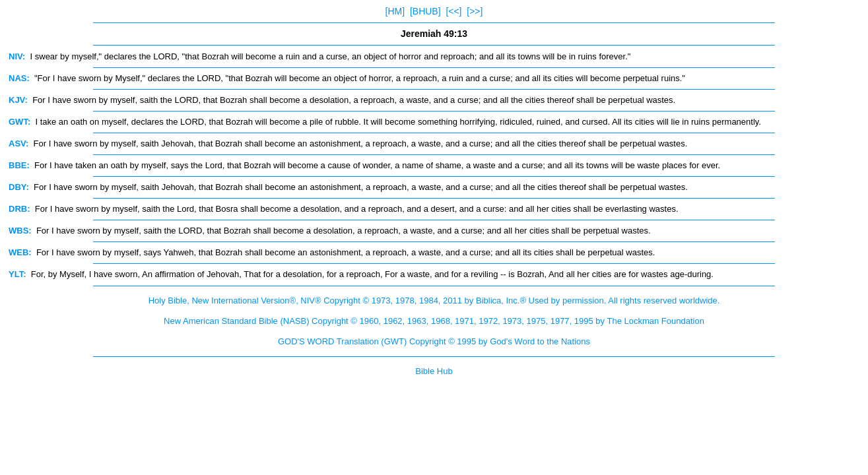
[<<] (453, 11)
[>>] (475, 11)
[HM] (395, 11)
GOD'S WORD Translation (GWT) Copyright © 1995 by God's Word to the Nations (434, 341)
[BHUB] (425, 11)
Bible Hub (434, 371)
